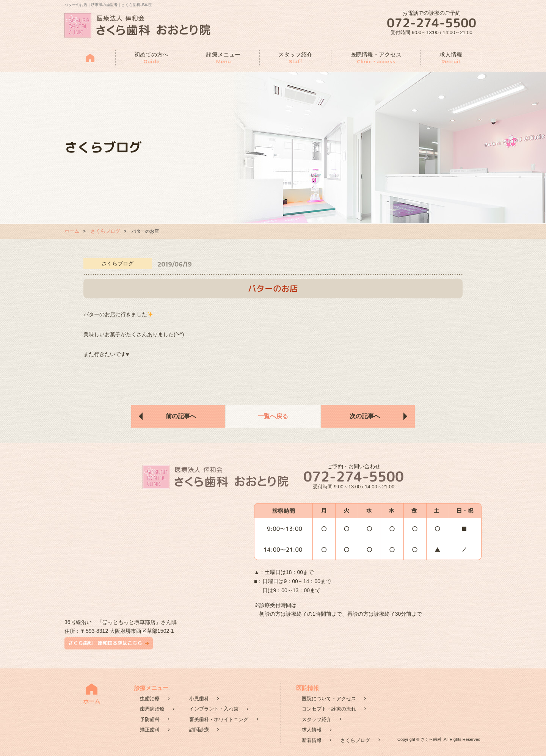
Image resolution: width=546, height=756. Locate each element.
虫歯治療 (150, 699)
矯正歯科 (150, 730)
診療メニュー (223, 58)
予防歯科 (150, 719)
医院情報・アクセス (376, 58)
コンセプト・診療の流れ (329, 709)
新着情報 (312, 740)
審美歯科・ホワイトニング (219, 719)
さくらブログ (105, 231)
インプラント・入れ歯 (214, 709)
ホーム (72, 231)
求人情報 (451, 58)
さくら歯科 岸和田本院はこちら (105, 643)
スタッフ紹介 (295, 58)
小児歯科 (199, 699)
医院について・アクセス (329, 699)
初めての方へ (151, 58)
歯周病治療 (152, 709)
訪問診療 (199, 730)
